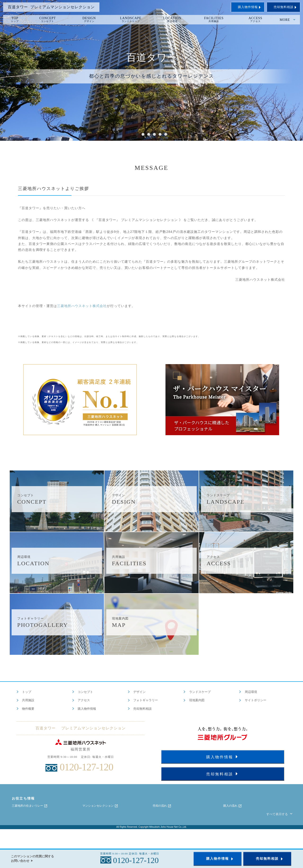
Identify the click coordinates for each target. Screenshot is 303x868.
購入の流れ (233, 806)
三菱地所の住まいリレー (30, 806)
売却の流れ (162, 806)
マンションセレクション (100, 806)
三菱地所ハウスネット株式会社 (82, 306)
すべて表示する (280, 814)
